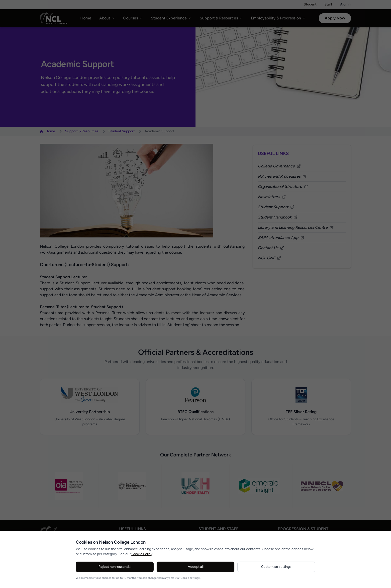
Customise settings (276, 567)
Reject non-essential (115, 567)
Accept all (196, 567)
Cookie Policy (142, 554)
